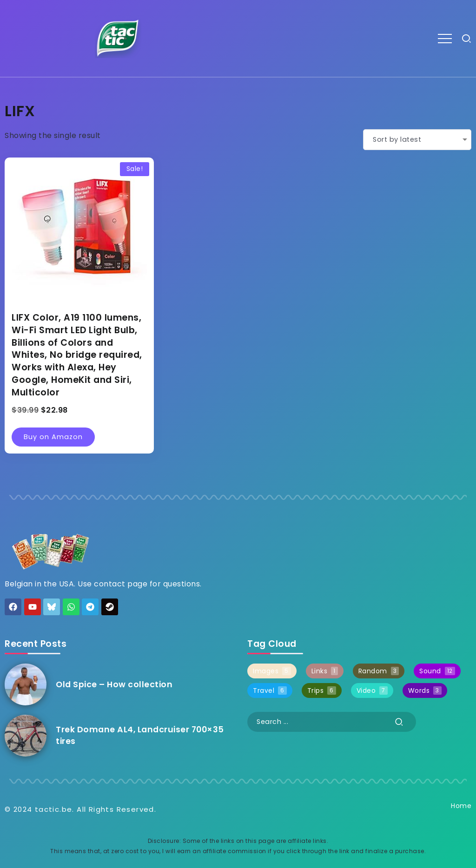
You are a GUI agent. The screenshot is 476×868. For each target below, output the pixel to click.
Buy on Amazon (53, 437)
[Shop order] (417, 140)
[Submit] (399, 722)
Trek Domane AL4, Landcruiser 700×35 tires (140, 735)
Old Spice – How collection (114, 684)
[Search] (332, 722)
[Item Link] (26, 684)
